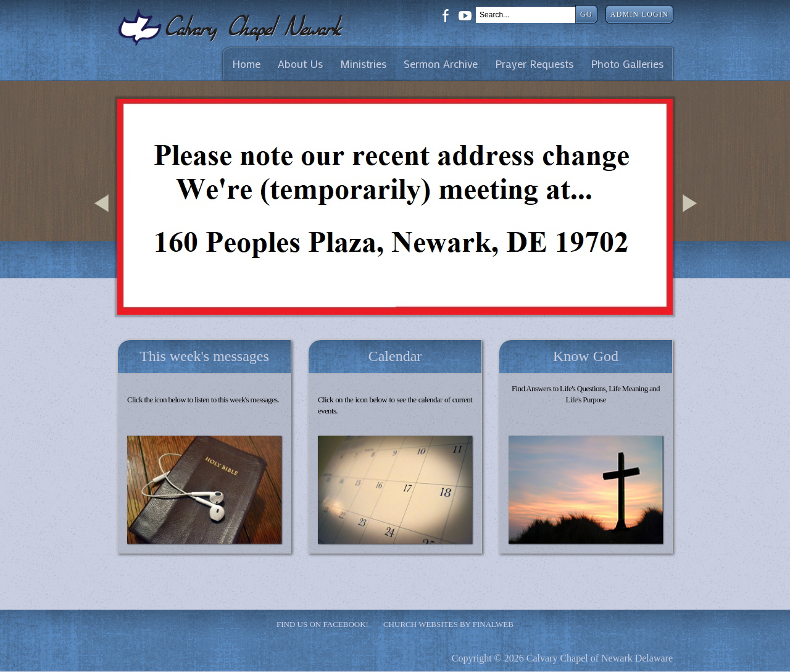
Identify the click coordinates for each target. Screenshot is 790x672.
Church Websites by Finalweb (448, 624)
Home (246, 64)
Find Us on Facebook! (322, 624)
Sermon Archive (441, 64)
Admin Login (639, 14)
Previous (104, 218)
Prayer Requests (534, 64)
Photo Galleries (627, 64)
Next (692, 218)
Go (586, 14)
